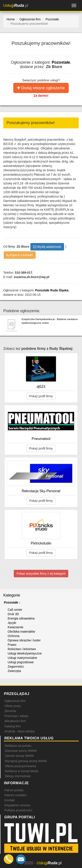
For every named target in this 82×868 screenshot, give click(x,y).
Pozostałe (61, 62)
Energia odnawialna (21, 618)
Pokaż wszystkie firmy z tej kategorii (41, 574)
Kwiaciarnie (16, 627)
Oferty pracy (13, 706)
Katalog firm (13, 726)
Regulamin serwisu (17, 805)
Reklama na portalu (18, 746)
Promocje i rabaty (16, 716)
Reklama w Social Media (22, 771)
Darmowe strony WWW (21, 751)
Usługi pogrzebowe (21, 662)
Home (11, 19)
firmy (12, 246)
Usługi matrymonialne (22, 658)
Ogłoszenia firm (15, 701)
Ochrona (14, 636)
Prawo (12, 645)
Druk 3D (13, 614)
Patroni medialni (15, 795)
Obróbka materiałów (21, 632)
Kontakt (10, 800)
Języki (12, 623)
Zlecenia (10, 711)
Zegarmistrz (16, 667)
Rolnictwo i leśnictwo (22, 649)
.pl (16, 5)
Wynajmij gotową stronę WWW (26, 761)
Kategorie (12, 595)
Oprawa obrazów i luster (24, 640)
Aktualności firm (15, 721)
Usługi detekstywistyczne (25, 653)
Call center (15, 610)
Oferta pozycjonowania (20, 766)
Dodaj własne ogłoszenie (41, 88)
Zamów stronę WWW (19, 756)
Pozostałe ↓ (12, 602)
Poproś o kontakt (20, 255)
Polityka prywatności (18, 810)
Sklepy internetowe (18, 776)
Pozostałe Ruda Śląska (52, 290)
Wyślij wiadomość (47, 247)
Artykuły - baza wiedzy (20, 731)
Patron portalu (14, 790)
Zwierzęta (14, 671)
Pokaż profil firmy (41, 396)
